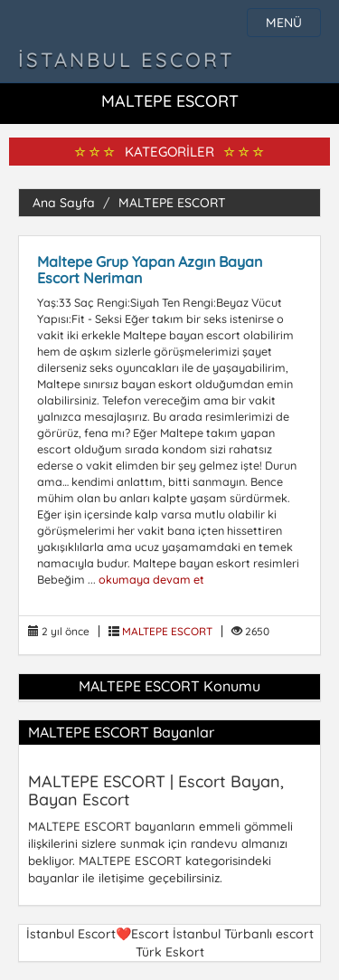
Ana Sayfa (64, 203)
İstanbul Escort (126, 60)
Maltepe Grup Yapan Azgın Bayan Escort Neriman (150, 270)
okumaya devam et (151, 579)
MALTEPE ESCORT (172, 203)
